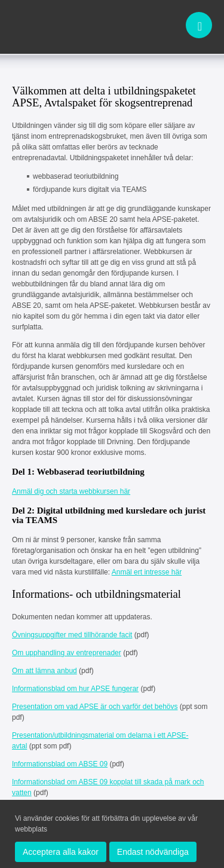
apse (54, 26)
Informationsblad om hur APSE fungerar (75, 689)
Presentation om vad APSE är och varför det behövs (95, 707)
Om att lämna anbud (45, 671)
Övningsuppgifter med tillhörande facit (72, 635)
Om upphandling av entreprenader (67, 653)
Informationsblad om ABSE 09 (60, 764)
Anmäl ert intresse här (147, 572)
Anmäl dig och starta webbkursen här (71, 491)
